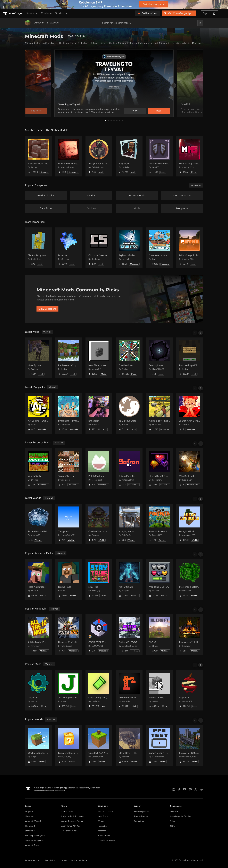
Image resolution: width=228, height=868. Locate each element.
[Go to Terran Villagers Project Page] (69, 469)
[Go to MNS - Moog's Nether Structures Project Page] (190, 156)
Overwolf (174, 812)
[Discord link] (190, 789)
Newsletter (102, 826)
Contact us (139, 821)
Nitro (172, 826)
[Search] (200, 23)
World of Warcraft (33, 821)
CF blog (101, 821)
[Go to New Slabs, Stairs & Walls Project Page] (99, 358)
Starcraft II (30, 831)
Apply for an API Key (71, 826)
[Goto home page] (13, 13)
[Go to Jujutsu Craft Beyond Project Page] (190, 413)
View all (47, 332)
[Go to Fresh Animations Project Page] (38, 579)
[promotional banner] (114, 4)
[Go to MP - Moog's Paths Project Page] (190, 248)
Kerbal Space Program (35, 836)
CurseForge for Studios (180, 816)
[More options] (222, 13)
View (135, 111)
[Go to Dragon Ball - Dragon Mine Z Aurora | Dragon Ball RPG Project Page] (69, 413)
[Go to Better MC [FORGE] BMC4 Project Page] (129, 635)
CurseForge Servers (106, 840)
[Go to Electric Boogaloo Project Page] (38, 248)
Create (47, 13)
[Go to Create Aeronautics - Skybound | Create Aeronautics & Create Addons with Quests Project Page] (159, 248)
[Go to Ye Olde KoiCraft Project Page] (129, 413)
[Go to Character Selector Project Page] (99, 248)
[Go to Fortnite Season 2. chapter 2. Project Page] (159, 524)
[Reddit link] (201, 789)
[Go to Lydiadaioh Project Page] (99, 413)
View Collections (47, 309)
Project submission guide (72, 816)
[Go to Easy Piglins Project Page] (129, 156)
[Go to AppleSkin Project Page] (190, 690)
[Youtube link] (185, 789)
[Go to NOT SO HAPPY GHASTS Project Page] (69, 156)
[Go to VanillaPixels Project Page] (38, 469)
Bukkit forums (104, 836)
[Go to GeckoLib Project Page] (38, 690)
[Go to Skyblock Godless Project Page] (129, 248)
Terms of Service (32, 860)
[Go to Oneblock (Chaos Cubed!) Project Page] (38, 745)
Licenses (63, 860)
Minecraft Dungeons (34, 840)
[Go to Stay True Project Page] (99, 579)
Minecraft (29, 816)
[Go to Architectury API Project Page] (129, 690)
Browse (32, 13)
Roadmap (102, 831)
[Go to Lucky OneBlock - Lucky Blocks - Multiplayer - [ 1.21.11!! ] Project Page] (69, 745)
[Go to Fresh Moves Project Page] (69, 579)
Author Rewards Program (73, 821)
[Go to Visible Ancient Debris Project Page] (38, 156)
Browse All (53, 23)
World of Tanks (32, 845)
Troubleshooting (141, 816)
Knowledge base (141, 812)
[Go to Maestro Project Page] (69, 248)
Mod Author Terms (79, 860)
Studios (61, 13)
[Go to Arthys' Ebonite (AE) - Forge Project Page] (99, 156)
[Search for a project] (149, 23)
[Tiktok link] (179, 789)
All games (29, 812)
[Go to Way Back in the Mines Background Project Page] (190, 469)
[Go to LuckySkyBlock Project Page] (190, 524)
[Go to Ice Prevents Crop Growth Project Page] (69, 358)
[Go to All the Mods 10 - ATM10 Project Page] (38, 635)
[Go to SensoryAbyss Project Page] (159, 358)
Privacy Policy (49, 860)
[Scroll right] (201, 333)
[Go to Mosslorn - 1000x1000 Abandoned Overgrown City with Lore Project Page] (190, 745)
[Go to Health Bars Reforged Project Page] (159, 469)
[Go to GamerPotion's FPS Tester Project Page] (159, 745)
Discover (39, 23)
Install (159, 111)
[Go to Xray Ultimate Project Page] (129, 579)
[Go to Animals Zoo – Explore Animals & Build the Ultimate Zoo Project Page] (159, 413)
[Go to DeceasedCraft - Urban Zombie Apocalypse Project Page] (69, 635)
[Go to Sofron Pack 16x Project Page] (129, 469)
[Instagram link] (174, 789)
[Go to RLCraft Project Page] (159, 635)
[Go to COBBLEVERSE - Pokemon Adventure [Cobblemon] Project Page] (99, 635)
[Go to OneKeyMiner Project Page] (129, 358)
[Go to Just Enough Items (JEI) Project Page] (69, 690)
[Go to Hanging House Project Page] (129, 524)
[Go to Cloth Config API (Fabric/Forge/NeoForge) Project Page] (99, 690)
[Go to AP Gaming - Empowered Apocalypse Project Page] (38, 413)
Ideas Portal (103, 816)
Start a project (68, 812)
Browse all (196, 185)
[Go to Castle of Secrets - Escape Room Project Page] (99, 524)
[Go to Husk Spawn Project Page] (38, 358)
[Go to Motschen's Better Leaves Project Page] (190, 579)
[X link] (196, 789)
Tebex (173, 821)
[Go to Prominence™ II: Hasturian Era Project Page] (190, 635)
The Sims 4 (30, 826)
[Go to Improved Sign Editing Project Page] (190, 358)
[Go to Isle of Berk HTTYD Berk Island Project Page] (129, 745)
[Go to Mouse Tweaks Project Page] (159, 690)
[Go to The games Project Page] (69, 524)
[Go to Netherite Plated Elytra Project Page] (159, 156)
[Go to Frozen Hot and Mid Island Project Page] (38, 524)
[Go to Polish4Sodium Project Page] (99, 469)
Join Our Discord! (105, 812)
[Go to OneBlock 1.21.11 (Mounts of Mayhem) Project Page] (99, 745)
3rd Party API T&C (70, 831)
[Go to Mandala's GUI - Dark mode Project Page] (159, 579)
